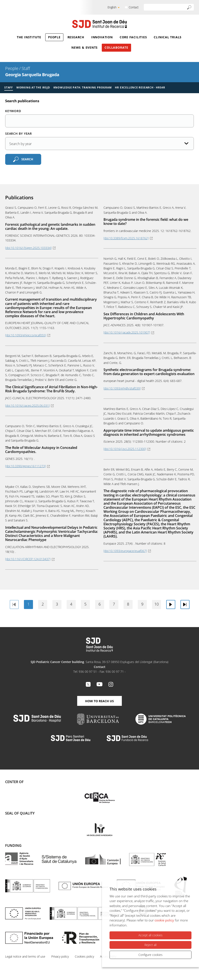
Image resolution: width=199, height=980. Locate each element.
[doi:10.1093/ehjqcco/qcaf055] (26, 335)
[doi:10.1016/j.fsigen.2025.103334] (28, 248)
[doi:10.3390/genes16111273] (25, 466)
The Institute (29, 37)
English (112, 7)
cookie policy (164, 920)
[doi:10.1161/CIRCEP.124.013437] (28, 559)
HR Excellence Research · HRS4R (140, 87)
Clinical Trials (168, 37)
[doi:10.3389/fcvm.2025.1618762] (126, 238)
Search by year (19, 134)
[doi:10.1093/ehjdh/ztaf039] (122, 388)
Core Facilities (133, 37)
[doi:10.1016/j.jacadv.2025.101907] (127, 332)
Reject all (150, 945)
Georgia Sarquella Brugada (32, 75)
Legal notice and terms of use (25, 956)
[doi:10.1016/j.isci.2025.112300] (125, 449)
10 (157, 604)
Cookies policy (84, 956)
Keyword (13, 111)
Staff (26, 68)
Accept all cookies (150, 935)
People (54, 37)
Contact (134, 7)
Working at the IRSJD (33, 87)
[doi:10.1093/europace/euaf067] (125, 551)
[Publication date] (99, 144)
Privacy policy (60, 956)
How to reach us (99, 701)
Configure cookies (150, 955)
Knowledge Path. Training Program (83, 87)
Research (76, 37)
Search (27, 159)
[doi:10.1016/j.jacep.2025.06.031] (27, 406)
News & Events (85, 47)
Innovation (102, 37)
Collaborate (116, 47)
